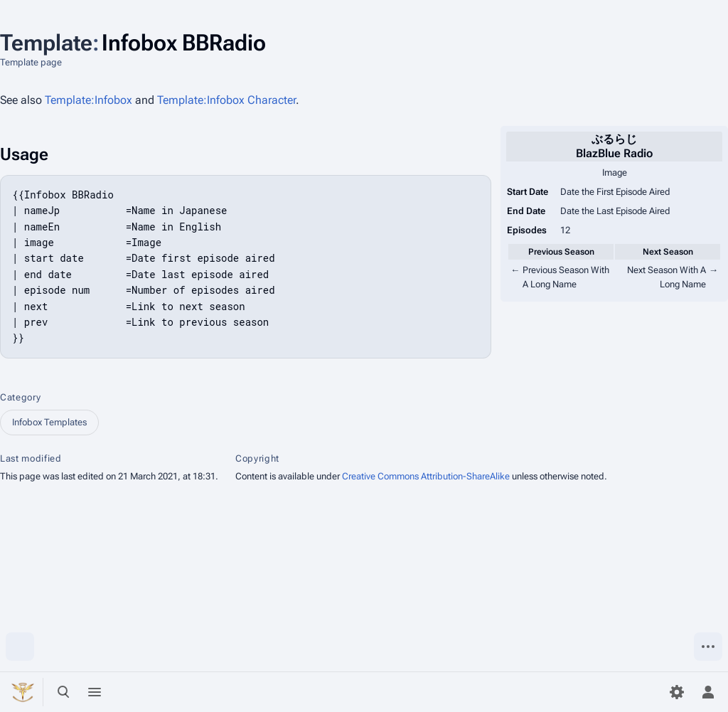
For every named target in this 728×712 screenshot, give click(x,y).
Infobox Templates (49, 422)
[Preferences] (677, 692)
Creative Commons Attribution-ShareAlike (426, 476)
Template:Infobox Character (226, 100)
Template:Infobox (89, 100)
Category (20, 397)
